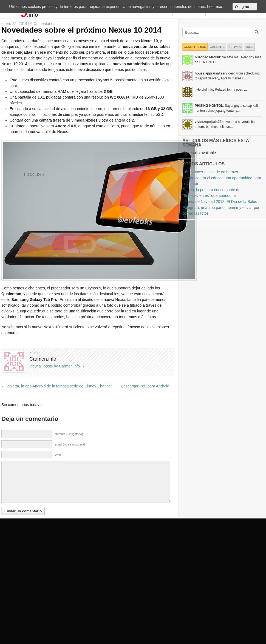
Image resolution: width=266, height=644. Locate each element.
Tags (249, 78)
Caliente (217, 78)
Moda (162, 42)
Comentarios (195, 78)
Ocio (194, 42)
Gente (256, 42)
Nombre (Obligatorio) (69, 465)
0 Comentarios (43, 55)
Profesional (217, 42)
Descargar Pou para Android (147, 417)
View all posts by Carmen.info (57, 397)
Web (58, 486)
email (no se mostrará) (70, 476)
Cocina (131, 42)
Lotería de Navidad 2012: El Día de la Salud (220, 233)
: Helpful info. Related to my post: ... (221, 121)
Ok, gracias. (245, 8)
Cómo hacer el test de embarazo (210, 203)
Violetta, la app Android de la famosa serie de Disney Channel (56, 417)
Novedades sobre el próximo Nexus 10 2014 (81, 61)
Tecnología (238, 42)
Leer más (215, 8)
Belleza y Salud (108, 42)
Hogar (146, 42)
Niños (178, 42)
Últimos (235, 78)
